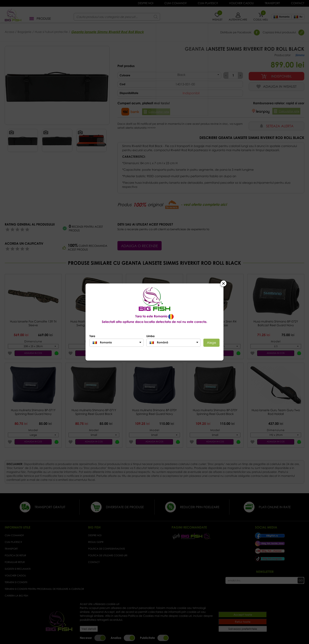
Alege (211, 343)
